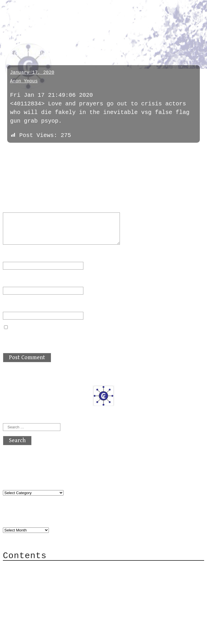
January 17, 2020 (32, 73)
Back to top (22, 637)
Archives (17, 518)
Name (13, 255)
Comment (18, 205)
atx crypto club (57, 15)
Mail (21, 585)
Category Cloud (39, 576)
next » (42, 152)
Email (15, 280)
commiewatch (27, 38)
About (23, 568)
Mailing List (35, 594)
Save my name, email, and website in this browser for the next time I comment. (99, 338)
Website (15, 304)
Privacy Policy (39, 602)
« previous (17, 152)
